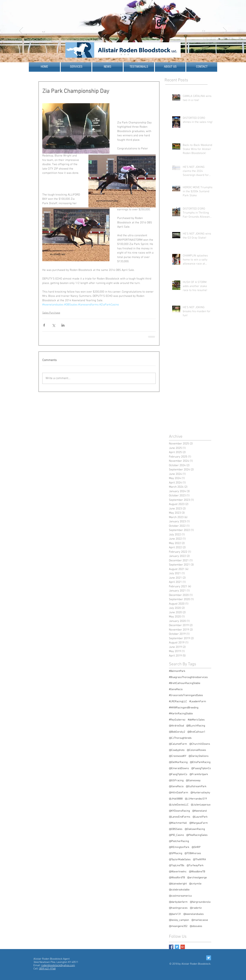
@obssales (196, 926)
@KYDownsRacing (179, 811)
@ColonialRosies (196, 750)
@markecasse (200, 920)
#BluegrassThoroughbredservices (188, 677)
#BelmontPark (177, 671)
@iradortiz (196, 908)
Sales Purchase (51, 313)
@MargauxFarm (199, 823)
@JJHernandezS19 (196, 799)
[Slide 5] (128, 55)
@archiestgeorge (197, 878)
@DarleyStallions (199, 756)
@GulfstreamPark (196, 787)
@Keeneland (199, 811)
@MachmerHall (178, 823)
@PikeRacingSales (197, 835)
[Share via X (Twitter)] (54, 325)
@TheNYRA (199, 860)
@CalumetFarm (178, 744)
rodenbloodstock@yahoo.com (58, 965)
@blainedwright (178, 884)
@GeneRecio (176, 787)
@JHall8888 (176, 799)
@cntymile (195, 884)
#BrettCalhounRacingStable (185, 683)
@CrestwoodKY (178, 756)
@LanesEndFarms (180, 817)
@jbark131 (175, 914)
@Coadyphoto (177, 750)
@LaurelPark (200, 817)
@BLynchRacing (196, 726)
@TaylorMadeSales (180, 860)
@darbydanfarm (178, 902)
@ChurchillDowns (200, 744)
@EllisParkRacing (200, 762)
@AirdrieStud (176, 726)
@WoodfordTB (177, 878)
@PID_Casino (176, 835)
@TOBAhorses (193, 853)
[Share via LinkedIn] (63, 325)
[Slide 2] (121, 55)
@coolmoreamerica (180, 896)
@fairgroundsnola (200, 902)
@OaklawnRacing (195, 829)
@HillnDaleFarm (179, 793)
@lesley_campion (179, 920)
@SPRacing (176, 853)
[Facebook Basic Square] (171, 947)
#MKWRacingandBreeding (184, 708)
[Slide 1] (118, 55)
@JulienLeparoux (201, 805)
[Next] (225, 31)
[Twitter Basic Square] (177, 947)
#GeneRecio (176, 689)
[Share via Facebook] (44, 325)
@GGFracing (176, 781)
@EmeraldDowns (179, 768)
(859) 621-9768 (47, 969)
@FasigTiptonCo (178, 774)
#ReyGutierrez (177, 720)
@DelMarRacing (178, 762)
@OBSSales (176, 829)
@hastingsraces (178, 908)
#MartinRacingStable (181, 714)
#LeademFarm (198, 702)
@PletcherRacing (179, 841)
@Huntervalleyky (200, 793)
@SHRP (196, 847)
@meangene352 (178, 926)
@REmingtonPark (179, 847)
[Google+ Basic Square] (183, 947)
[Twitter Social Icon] (209, 958)
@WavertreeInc (178, 872)
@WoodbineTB (197, 872)
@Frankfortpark (199, 774)
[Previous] (21, 31)
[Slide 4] (125, 55)
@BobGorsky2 (177, 732)
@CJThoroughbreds (180, 738)
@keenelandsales (194, 914)
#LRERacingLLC (178, 702)
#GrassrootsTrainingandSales (186, 695)
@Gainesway (193, 781)
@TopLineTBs (177, 866)
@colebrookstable (179, 890)
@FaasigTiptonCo (201, 768)
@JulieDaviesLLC (179, 805)
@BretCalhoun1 (196, 732)
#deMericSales (196, 720)
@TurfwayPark (195, 866)
